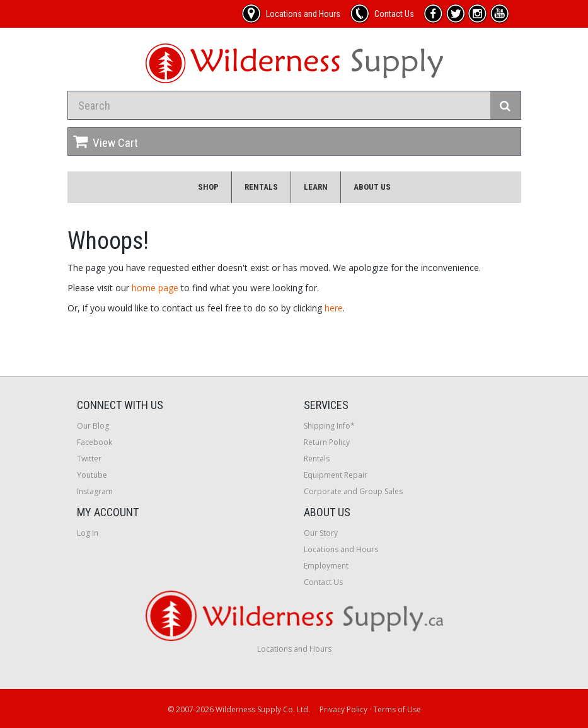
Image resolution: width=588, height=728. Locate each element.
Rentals (261, 187)
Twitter (89, 459)
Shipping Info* (329, 426)
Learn (316, 187)
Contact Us (323, 582)
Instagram (95, 491)
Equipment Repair (336, 475)
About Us (372, 187)
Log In (88, 533)
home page (155, 288)
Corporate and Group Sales (353, 491)
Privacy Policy (343, 709)
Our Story (321, 533)
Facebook (95, 442)
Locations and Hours (341, 549)
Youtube (92, 475)
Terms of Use (397, 709)
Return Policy (327, 442)
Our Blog (93, 426)
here (334, 308)
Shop (208, 187)
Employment (326, 566)
